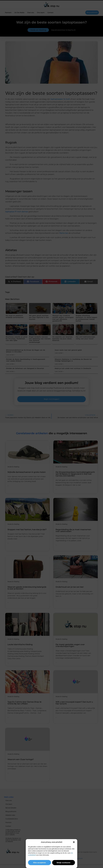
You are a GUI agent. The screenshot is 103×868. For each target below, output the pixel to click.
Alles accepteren (40, 863)
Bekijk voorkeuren (63, 863)
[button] (74, 842)
